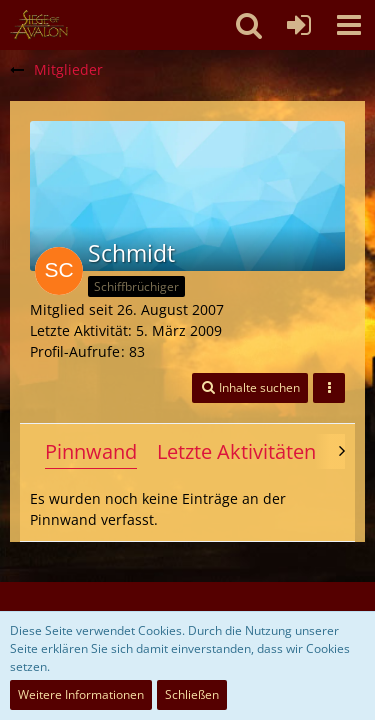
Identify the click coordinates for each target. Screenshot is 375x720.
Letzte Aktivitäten (236, 451)
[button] (349, 25)
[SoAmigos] (39, 25)
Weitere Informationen (81, 694)
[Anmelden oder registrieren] (299, 25)
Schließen (192, 694)
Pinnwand (91, 451)
